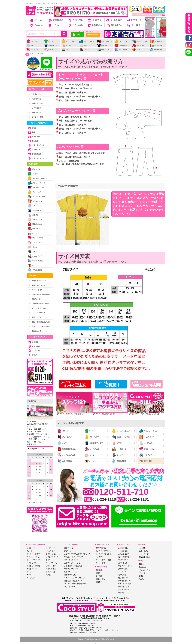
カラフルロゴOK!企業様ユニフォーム (77, 554)
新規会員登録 (93, 35)
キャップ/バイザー (52, 563)
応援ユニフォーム (71, 572)
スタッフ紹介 (34, 351)
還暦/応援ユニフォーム (38, 281)
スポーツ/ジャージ (104, 41)
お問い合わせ (134, 20)
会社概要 (134, 25)
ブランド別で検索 (145, 461)
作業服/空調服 (156, 50)
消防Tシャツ (103, 45)
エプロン (66, 45)
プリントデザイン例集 (103, 560)
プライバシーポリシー (126, 566)
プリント (33, 128)
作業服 (48, 575)
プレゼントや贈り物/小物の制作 (75, 584)
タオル (66, 50)
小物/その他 (146, 455)
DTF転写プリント (102, 548)
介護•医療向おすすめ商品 (39, 304)
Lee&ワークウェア (37, 313)
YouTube (142, 579)
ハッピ (136, 50)
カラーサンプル (35, 150)
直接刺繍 (99, 570)
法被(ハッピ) (50, 572)
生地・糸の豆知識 (36, 145)
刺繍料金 (95, 20)
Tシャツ (48, 41)
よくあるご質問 (114, 20)
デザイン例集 (75, 25)
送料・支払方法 (36, 103)
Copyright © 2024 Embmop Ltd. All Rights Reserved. (96, 639)
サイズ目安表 (35, 108)
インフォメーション (125, 572)
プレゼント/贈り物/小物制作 (40, 294)
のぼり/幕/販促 (121, 50)
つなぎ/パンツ (156, 41)
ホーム (36, 20)
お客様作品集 (95, 25)
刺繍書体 (99, 582)
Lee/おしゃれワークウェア (74, 557)
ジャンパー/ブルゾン (69, 43)
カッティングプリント (103, 554)
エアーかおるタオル (37, 308)
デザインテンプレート (38, 158)
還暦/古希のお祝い (71, 575)
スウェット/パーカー (87, 43)
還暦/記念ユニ (35, 224)
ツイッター (143, 573)
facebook (142, 567)
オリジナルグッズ (51, 50)
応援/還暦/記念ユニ (122, 45)
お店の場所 (34, 346)
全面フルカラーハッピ (38, 331)
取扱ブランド (123, 593)
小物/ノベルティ (104, 50)
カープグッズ (138, 45)
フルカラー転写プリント (104, 551)
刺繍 (31, 132)
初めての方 (36, 25)
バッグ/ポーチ (156, 45)
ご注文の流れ (56, 20)
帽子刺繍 (99, 576)
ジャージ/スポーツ (66, 437)
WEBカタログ (35, 113)
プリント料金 (75, 20)
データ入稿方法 (124, 590)
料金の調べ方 (35, 99)
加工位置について (124, 581)
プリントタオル (33, 50)
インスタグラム (145, 570)
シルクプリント (101, 557)
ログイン (78, 35)
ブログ (56, 25)
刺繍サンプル (100, 579)
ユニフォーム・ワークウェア (74, 578)
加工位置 (33, 141)
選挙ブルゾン (35, 317)
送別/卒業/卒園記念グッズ (39, 322)
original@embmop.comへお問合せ (149, 15)
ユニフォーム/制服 (140, 41)
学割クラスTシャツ (37, 285)
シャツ (30, 45)
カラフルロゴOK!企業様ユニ (40, 327)
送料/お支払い (114, 25)
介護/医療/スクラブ (52, 45)
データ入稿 (34, 137)
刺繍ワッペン (100, 573)
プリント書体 (100, 563)
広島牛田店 (31, 401)
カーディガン (85, 45)
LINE (141, 576)
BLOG (141, 564)
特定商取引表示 (145, 557)
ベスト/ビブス (121, 41)
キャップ (84, 50)
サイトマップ (144, 554)
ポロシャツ (32, 41)
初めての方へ (123, 575)
